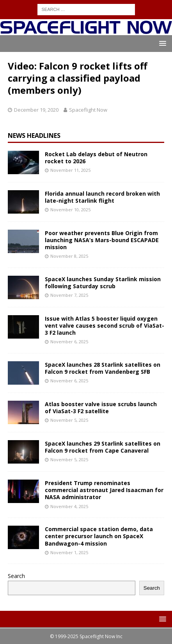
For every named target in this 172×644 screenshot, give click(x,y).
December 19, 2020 (36, 110)
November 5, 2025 (69, 420)
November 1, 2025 (69, 552)
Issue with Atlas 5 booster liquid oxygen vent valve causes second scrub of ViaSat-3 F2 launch (105, 326)
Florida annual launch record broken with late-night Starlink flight (102, 197)
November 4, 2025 (69, 506)
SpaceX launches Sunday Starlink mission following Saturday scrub (103, 283)
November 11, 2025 (70, 170)
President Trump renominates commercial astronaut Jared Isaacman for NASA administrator (104, 490)
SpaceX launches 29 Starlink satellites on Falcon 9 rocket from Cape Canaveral (103, 447)
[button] (161, 43)
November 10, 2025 (70, 210)
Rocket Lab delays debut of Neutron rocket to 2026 (96, 158)
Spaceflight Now (88, 110)
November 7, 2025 (69, 295)
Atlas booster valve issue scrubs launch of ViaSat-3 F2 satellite (101, 408)
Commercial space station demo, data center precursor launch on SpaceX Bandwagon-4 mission (99, 536)
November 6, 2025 (69, 342)
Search (16, 576)
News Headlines (34, 136)
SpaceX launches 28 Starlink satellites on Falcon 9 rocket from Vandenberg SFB (103, 368)
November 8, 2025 (69, 256)
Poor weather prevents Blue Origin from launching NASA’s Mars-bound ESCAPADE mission (102, 240)
